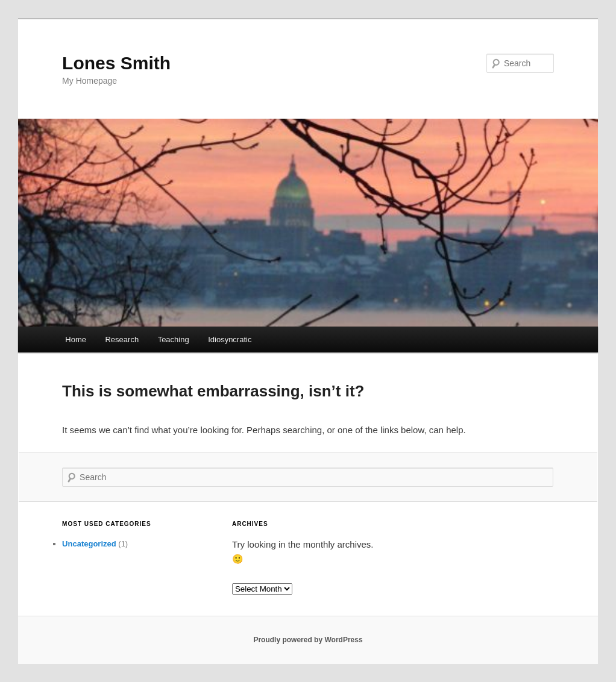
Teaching (174, 339)
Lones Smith (116, 63)
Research (122, 339)
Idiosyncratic (230, 339)
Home (76, 339)
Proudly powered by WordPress (308, 640)
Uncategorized (89, 544)
